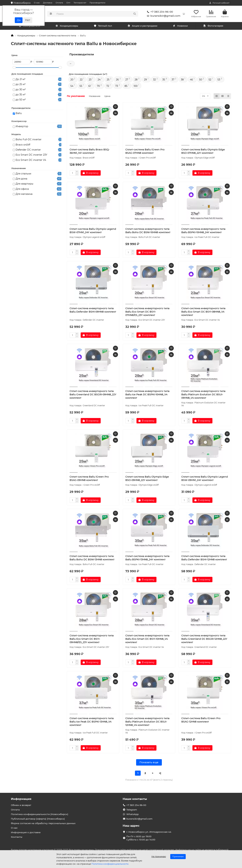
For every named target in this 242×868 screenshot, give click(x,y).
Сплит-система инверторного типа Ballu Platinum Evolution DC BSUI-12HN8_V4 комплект (147, 722)
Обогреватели (68, 26)
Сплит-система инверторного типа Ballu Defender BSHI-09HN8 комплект (93, 311)
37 (173, 80)
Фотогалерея (213, 26)
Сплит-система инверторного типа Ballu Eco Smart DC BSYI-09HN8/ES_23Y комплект (92, 639)
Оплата (59, 3)
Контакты (17, 837)
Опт (68, 3)
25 (108, 80)
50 (201, 80)
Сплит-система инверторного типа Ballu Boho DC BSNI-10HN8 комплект (148, 231)
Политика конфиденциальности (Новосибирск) (40, 814)
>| (160, 774)
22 (81, 80)
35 (164, 80)
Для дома (21, 179)
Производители (97, 3)
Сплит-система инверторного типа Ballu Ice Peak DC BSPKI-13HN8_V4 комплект (92, 722)
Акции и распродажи (143, 26)
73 (117, 86)
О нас (37, 3)
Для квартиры (24, 184)
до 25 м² (21, 85)
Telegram (132, 810)
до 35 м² (21, 95)
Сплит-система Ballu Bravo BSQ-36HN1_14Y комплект (90, 152)
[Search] (96, 14)
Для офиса (22, 189)
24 (99, 80)
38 (182, 80)
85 (126, 86)
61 (90, 86)
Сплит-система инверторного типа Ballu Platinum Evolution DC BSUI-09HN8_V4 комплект (203, 395)
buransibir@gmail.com (163, 16)
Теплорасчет (80, 3)
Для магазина (24, 194)
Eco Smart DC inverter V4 (31, 160)
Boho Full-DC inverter (29, 140)
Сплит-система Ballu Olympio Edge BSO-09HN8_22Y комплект (147, 479)
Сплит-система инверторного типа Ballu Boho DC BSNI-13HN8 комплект (92, 558)
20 (72, 80)
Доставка (48, 3)
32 (154, 80)
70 (98, 86)
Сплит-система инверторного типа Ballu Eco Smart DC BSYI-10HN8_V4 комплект (147, 639)
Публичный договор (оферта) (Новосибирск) (38, 819)
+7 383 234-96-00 (159, 12)
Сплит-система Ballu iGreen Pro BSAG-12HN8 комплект (201, 720)
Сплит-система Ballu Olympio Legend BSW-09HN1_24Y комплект (205, 479)
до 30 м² (21, 90)
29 (145, 80)
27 (127, 80)
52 (210, 80)
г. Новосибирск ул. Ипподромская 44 (149, 832)
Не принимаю (159, 856)
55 (81, 86)
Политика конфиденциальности (110, 864)
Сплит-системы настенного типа (58, 36)
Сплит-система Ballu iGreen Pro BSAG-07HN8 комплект (145, 152)
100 (136, 86)
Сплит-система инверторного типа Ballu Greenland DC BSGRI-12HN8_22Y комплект (204, 639)
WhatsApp (133, 814)
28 (136, 80)
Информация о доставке (26, 832)
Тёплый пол (103, 26)
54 (72, 86)
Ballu (19, 114)
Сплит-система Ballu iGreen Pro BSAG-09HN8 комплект (89, 479)
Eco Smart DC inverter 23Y (31, 155)
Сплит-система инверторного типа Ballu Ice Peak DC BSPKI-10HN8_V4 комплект (147, 395)
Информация (21, 799)
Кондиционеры (30, 26)
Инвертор (22, 127)
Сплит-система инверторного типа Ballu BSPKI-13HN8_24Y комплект (147, 558)
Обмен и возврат (21, 805)
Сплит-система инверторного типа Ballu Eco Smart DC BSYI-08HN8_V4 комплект (203, 312)
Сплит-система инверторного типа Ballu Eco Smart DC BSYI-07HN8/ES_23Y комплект (147, 312)
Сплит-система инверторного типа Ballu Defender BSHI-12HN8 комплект (204, 558)
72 (108, 86)
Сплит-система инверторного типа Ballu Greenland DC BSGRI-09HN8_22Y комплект (93, 395)
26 (117, 80)
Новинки (180, 26)
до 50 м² (21, 100)
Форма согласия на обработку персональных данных (43, 823)
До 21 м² (21, 80)
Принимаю (178, 856)
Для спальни (23, 174)
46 (191, 80)
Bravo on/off (23, 145)
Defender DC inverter (28, 150)
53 (219, 80)
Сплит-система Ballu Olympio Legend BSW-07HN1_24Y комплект (93, 231)
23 (90, 80)
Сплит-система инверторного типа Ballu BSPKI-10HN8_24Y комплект (203, 231)
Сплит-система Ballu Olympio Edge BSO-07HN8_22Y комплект (203, 152)
